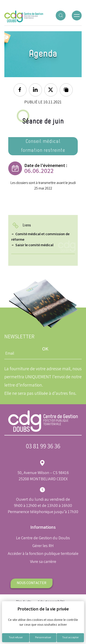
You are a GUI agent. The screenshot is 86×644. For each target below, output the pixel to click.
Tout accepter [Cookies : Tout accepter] (70, 638)
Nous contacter (32, 583)
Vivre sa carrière (43, 562)
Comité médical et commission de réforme (40, 237)
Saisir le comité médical (34, 245)
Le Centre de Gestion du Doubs (43, 538)
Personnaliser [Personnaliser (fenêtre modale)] (43, 638)
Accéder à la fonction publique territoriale (43, 554)
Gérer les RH (43, 546)
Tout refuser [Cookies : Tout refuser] (16, 638)
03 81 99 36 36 (43, 447)
